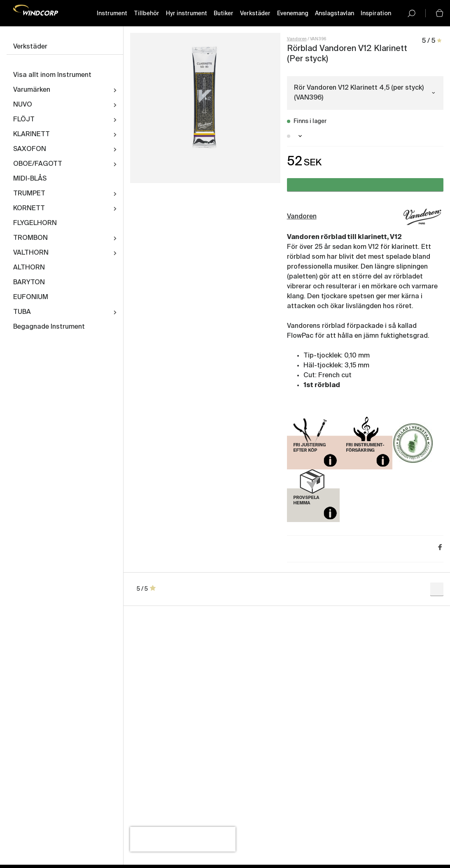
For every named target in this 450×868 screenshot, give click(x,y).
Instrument (112, 14)
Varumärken (32, 90)
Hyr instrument (187, 14)
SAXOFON (30, 149)
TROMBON (30, 238)
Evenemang (293, 14)
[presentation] (183, 839)
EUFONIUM (31, 297)
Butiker (224, 14)
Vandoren (297, 39)
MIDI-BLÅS (30, 179)
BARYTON (29, 283)
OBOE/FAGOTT (38, 164)
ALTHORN (29, 268)
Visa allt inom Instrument (52, 75)
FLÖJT (24, 120)
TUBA (22, 312)
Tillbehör (147, 14)
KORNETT (29, 209)
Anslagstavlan (335, 14)
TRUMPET (29, 194)
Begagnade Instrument (49, 327)
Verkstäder (255, 14)
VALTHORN (31, 253)
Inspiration (376, 14)
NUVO (23, 105)
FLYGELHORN (35, 223)
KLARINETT (31, 135)
